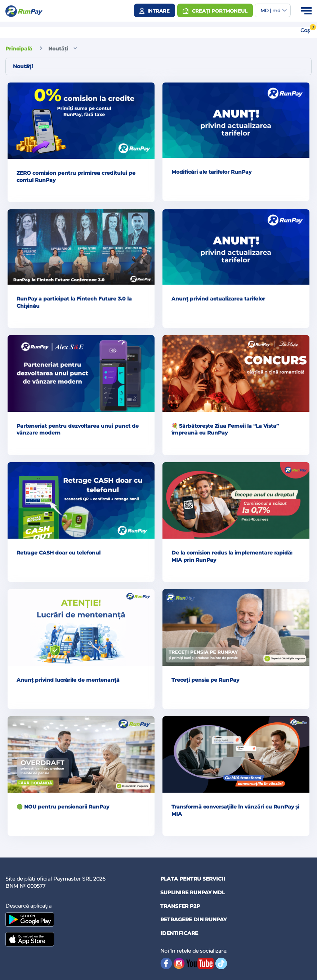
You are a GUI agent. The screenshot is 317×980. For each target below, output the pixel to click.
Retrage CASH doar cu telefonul (59, 553)
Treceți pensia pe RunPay (205, 680)
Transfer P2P (180, 906)
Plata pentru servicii (193, 879)
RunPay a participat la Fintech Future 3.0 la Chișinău (74, 302)
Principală (19, 49)
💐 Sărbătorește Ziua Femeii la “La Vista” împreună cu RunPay (225, 429)
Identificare (179, 933)
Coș (305, 30)
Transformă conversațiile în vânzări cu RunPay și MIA (235, 810)
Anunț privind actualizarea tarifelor (218, 299)
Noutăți (58, 49)
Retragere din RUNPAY (193, 919)
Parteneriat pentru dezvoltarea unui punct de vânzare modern (78, 429)
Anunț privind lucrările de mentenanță (68, 680)
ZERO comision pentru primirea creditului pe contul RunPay (76, 177)
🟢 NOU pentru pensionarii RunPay (63, 807)
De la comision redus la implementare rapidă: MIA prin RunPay (232, 556)
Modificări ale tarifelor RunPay (211, 172)
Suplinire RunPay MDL (193, 892)
